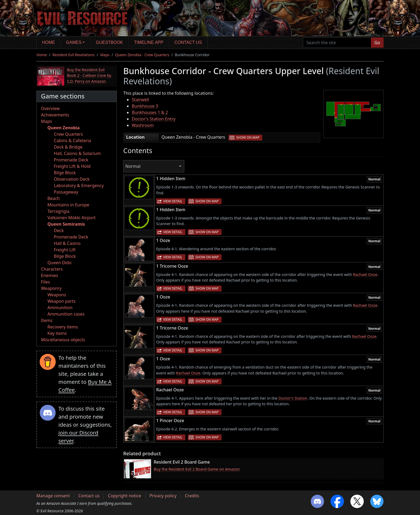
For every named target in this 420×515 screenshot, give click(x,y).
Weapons (57, 295)
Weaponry (51, 288)
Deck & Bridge (68, 147)
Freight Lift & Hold (72, 166)
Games (74, 42)
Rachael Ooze (365, 274)
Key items (57, 333)
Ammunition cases (66, 314)
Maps (105, 55)
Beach (54, 198)
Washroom (143, 125)
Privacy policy (163, 496)
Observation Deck (72, 179)
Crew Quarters (68, 134)
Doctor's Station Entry (154, 119)
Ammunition (60, 308)
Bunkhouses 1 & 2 (150, 112)
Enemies (50, 275)
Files (45, 282)
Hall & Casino (67, 243)
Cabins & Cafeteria (72, 141)
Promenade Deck (71, 160)
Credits (192, 496)
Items (47, 320)
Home (48, 42)
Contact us (188, 42)
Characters (52, 269)
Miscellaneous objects (63, 340)
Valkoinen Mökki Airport (72, 218)
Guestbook (109, 42)
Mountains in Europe (68, 205)
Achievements (55, 115)
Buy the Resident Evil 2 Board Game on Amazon (197, 469)
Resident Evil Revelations (74, 55)
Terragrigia (58, 211)
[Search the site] (337, 43)
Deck (59, 230)
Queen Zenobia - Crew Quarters (142, 55)
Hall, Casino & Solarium (77, 153)
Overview (50, 108)
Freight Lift (65, 250)
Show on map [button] (248, 137)
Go (377, 43)
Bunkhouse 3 (145, 106)
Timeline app (149, 42)
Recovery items (63, 327)
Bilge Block (65, 173)
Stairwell (140, 100)
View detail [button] (173, 201)
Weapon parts (61, 301)
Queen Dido (59, 263)
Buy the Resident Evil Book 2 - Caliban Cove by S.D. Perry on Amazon (89, 75)
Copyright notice (125, 496)
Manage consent (53, 496)
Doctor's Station (293, 398)
